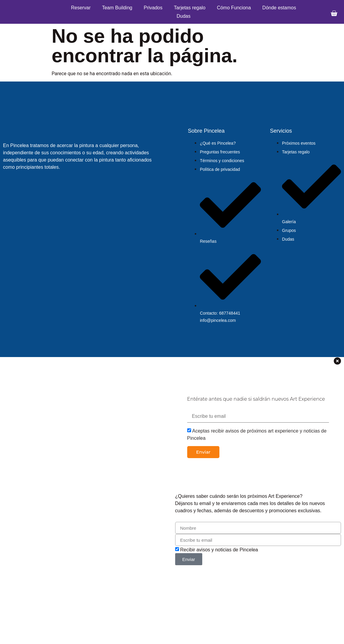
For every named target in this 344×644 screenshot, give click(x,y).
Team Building (117, 8)
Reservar (81, 8)
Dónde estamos (279, 8)
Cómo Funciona (234, 8)
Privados (153, 8)
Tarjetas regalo (190, 8)
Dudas (184, 16)
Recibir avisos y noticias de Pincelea (219, 550)
